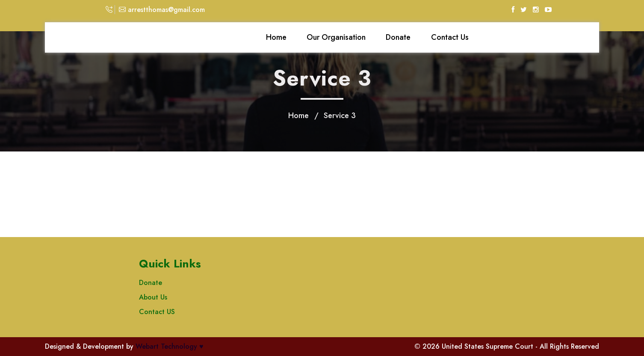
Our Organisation (336, 37)
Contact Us (450, 37)
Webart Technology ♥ (170, 346)
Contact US (157, 312)
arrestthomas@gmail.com (162, 10)
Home (276, 37)
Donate (398, 37)
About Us (153, 297)
